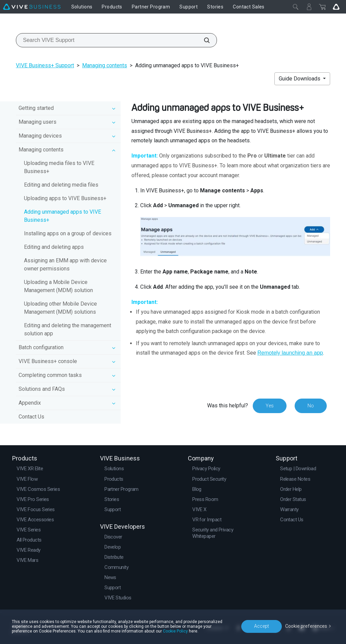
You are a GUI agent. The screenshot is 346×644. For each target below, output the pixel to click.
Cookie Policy (175, 631)
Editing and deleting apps (54, 247)
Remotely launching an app (290, 353)
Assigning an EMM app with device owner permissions (65, 265)
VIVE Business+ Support (45, 65)
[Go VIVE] (336, 7)
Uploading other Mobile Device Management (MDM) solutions (60, 308)
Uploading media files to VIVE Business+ (59, 167)
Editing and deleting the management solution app (68, 329)
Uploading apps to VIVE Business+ (65, 198)
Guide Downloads (300, 79)
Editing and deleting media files (61, 185)
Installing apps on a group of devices (68, 233)
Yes (270, 406)
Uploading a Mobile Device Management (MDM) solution (58, 286)
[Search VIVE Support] (203, 40)
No (311, 406)
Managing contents (105, 65)
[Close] (296, 7)
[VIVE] (32, 7)
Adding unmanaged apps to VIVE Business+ (63, 216)
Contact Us (31, 417)
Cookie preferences (306, 626)
